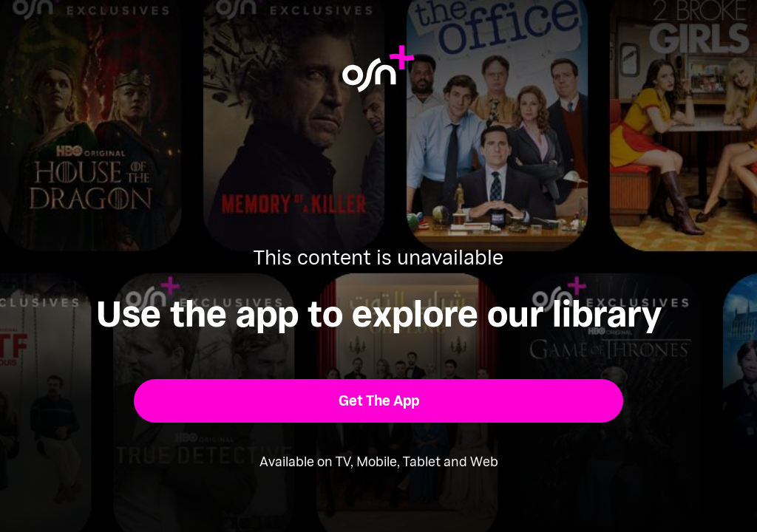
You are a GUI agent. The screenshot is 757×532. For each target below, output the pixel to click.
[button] (379, 401)
